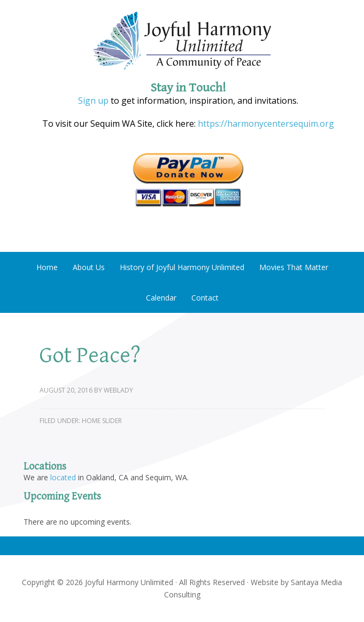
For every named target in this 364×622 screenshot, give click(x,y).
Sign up (93, 101)
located (63, 477)
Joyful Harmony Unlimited (182, 41)
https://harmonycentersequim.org (265, 124)
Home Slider (102, 421)
